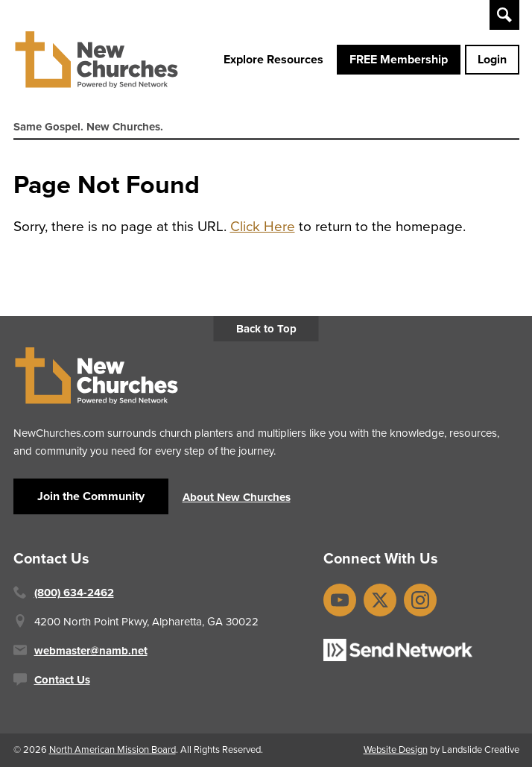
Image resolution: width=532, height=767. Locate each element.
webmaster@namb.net (91, 651)
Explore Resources (273, 59)
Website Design (396, 749)
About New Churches (237, 497)
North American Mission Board (113, 749)
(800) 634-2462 (74, 593)
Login (492, 59)
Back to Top (266, 329)
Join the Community (91, 496)
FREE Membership (399, 59)
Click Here (263, 226)
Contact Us (62, 680)
